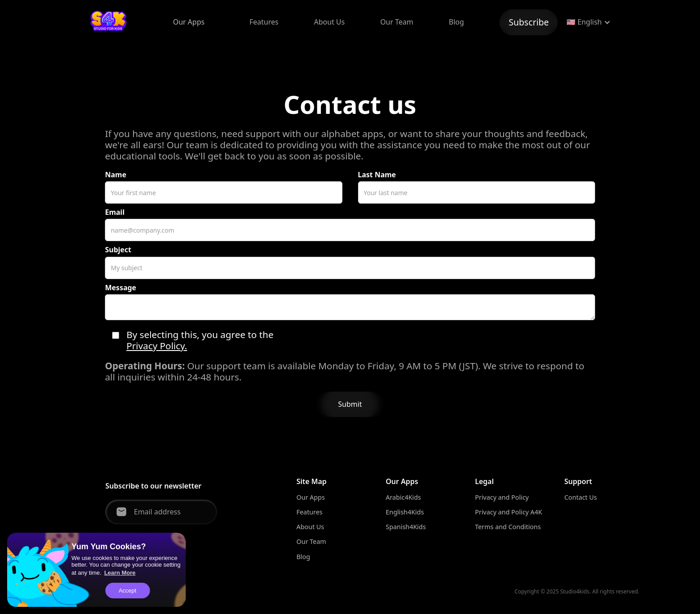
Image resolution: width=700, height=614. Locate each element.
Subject (118, 250)
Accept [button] (128, 591)
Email (115, 212)
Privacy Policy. (157, 346)
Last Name (377, 175)
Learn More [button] (120, 573)
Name (116, 175)
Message (121, 288)
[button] (189, 22)
